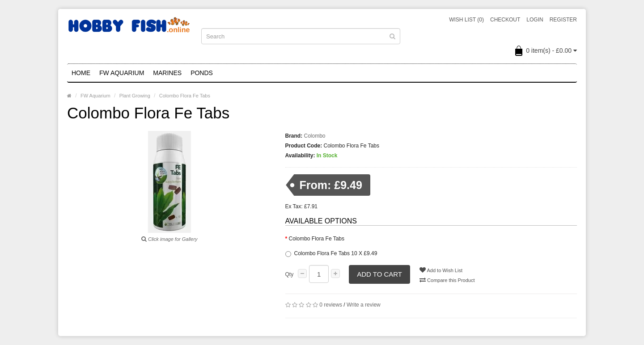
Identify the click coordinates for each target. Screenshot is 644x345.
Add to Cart (379, 274)
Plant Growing (135, 96)
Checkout (505, 20)
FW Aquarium (122, 73)
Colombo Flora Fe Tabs (185, 96)
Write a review (364, 305)
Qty (290, 274)
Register (563, 20)
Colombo (315, 136)
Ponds (202, 73)
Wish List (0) (466, 20)
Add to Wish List (441, 270)
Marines (167, 73)
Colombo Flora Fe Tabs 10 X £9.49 (331, 254)
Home (81, 73)
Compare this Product (447, 280)
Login (535, 20)
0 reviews (331, 305)
